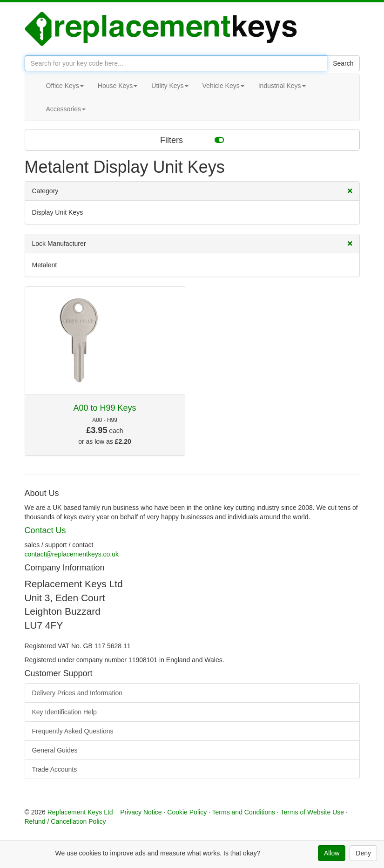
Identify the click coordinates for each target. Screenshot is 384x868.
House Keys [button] (118, 86)
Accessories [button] (66, 109)
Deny (363, 853)
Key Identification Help (64, 712)
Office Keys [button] (65, 86)
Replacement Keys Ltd (80, 812)
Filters (192, 140)
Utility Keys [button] (170, 86)
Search (343, 63)
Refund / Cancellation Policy (65, 821)
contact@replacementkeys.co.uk (72, 554)
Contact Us (45, 530)
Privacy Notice (141, 812)
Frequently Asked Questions (73, 731)
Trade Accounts (55, 769)
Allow (332, 853)
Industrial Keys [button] (282, 86)
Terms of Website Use (312, 812)
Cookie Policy (187, 812)
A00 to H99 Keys (104, 408)
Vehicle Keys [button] (223, 86)
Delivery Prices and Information (77, 693)
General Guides (55, 750)
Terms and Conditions (244, 812)
